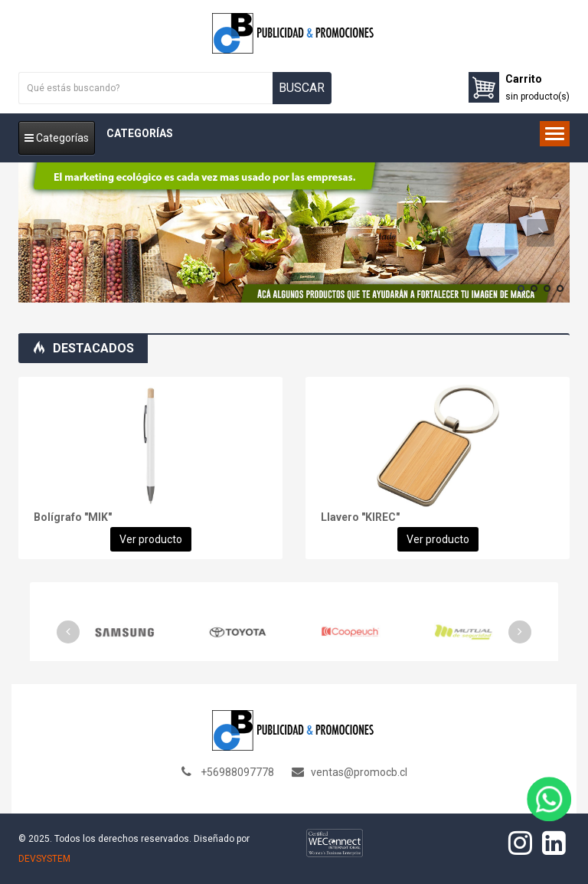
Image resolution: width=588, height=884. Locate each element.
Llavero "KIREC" (360, 517)
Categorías (57, 138)
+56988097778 (237, 772)
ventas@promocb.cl (359, 772)
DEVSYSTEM (44, 859)
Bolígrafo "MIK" (73, 517)
